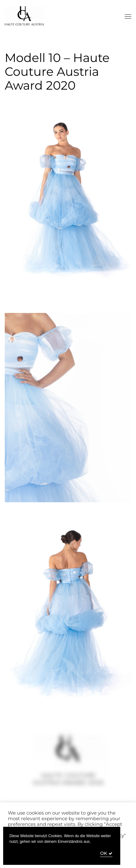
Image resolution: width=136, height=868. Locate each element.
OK (104, 853)
